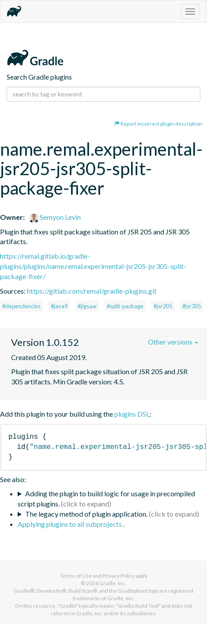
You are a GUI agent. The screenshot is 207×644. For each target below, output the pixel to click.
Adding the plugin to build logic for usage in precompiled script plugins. (106, 498)
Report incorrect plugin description (158, 124)
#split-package (125, 306)
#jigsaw (87, 306)
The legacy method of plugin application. (86, 514)
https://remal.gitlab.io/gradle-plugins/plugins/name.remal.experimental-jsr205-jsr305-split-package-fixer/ (93, 266)
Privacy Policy (119, 576)
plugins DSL (132, 414)
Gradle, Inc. (113, 583)
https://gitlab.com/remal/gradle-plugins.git (92, 291)
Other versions (173, 342)
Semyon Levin (55, 217)
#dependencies (21, 306)
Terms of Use (76, 576)
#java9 (59, 306)
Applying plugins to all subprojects (70, 524)
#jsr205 (163, 306)
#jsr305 (192, 306)
